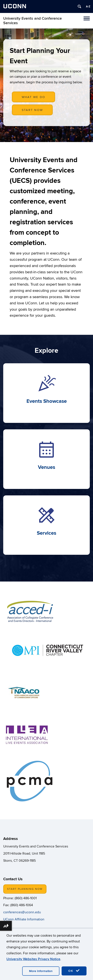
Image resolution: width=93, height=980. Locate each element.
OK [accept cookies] (74, 971)
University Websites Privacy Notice (33, 959)
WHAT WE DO (33, 97)
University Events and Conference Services (33, 21)
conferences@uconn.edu (22, 912)
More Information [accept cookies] (41, 971)
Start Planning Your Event (40, 56)
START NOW (32, 110)
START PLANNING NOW (25, 889)
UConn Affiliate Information (24, 919)
